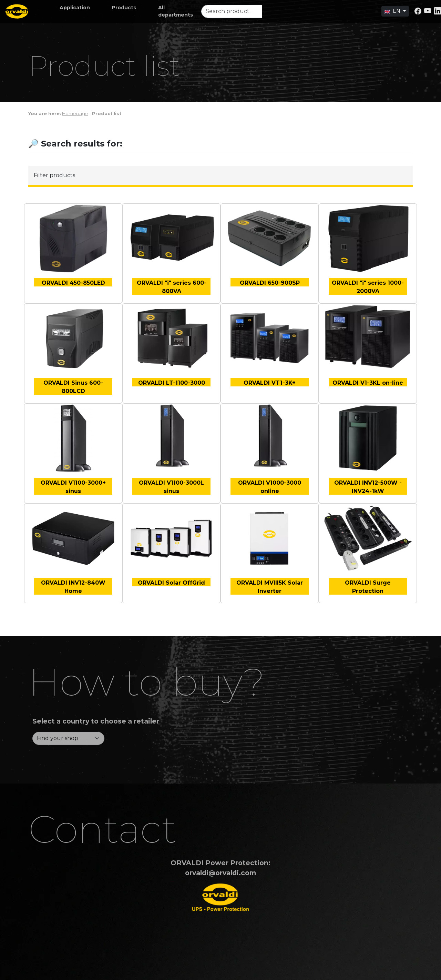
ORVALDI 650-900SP (270, 283)
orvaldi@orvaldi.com (220, 873)
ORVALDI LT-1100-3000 (172, 383)
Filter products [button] (54, 175)
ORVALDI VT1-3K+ (270, 383)
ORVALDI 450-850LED (73, 283)
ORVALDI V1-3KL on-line (368, 383)
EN (393, 11)
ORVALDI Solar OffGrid (171, 583)
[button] (75, 8)
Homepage (75, 114)
